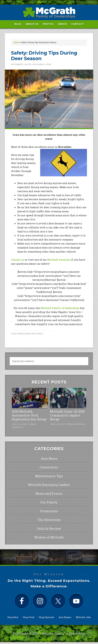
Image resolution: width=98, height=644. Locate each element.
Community (49, 467)
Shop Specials (47, 619)
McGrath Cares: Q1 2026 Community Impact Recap (67, 415)
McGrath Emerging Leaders (49, 485)
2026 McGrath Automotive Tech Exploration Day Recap (29, 415)
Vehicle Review (49, 529)
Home (16, 42)
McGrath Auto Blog (49, 13)
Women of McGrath (49, 537)
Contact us (18, 260)
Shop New (13, 619)
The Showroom (49, 520)
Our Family (49, 502)
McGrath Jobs (83, 619)
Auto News (49, 459)
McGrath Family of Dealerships (60, 308)
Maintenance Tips (49, 476)
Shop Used (29, 619)
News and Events (34, 334)
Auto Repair (65, 619)
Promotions (49, 511)
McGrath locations (59, 260)
